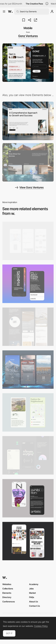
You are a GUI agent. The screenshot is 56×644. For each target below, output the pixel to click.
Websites (7, 584)
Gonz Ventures (28, 36)
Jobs (31, 589)
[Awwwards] (10, 11)
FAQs (32, 597)
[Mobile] (28, 241)
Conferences (9, 602)
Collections (8, 589)
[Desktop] (28, 121)
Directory (7, 597)
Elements (7, 593)
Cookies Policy (41, 626)
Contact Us (34, 606)
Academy (34, 584)
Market (32, 593)
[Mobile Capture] (28, 284)
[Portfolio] (28, 162)
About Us (34, 602)
